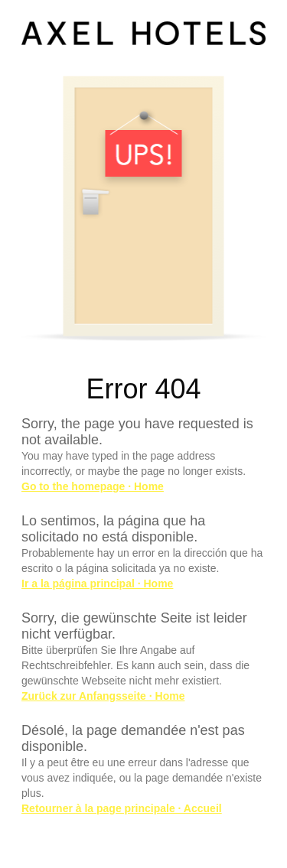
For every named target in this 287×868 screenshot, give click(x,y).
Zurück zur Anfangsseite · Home (103, 696)
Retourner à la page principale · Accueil (122, 808)
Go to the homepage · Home (93, 486)
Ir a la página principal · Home (97, 584)
